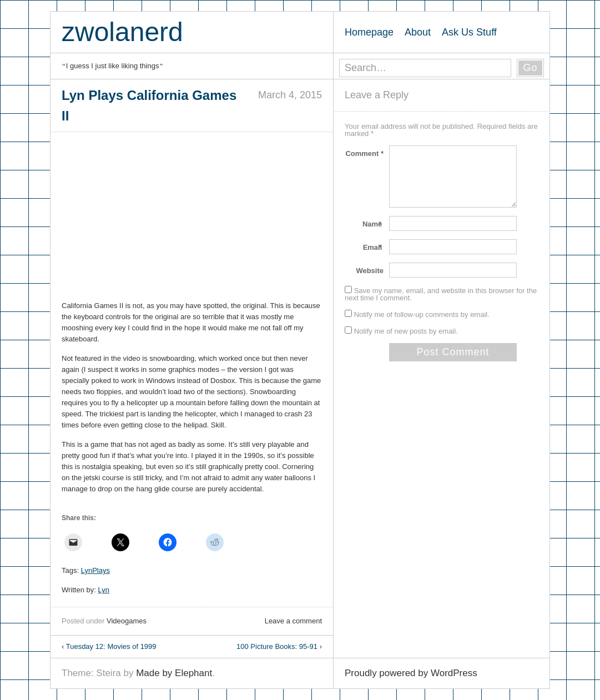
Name (373, 224)
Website (370, 271)
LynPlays (95, 570)
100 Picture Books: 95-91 (279, 646)
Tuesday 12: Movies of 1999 (109, 646)
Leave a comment (293, 621)
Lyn (104, 590)
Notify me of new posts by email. (406, 331)
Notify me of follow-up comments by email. (422, 314)
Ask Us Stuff (469, 32)
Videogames (127, 621)
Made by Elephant (174, 673)
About (418, 32)
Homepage (369, 32)
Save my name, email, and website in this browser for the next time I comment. (441, 294)
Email (373, 247)
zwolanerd (122, 32)
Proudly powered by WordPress (411, 673)
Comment (364, 153)
